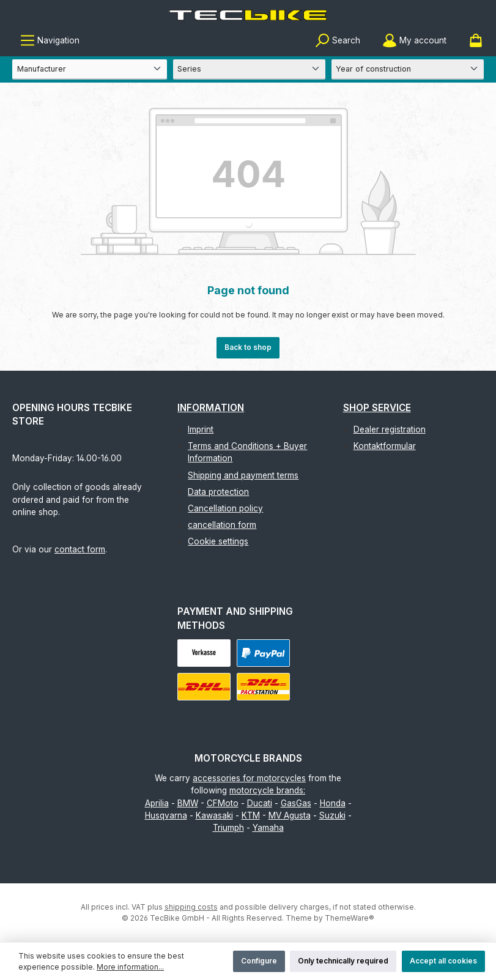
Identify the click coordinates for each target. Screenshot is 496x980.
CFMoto (223, 803)
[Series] (249, 69)
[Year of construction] (408, 69)
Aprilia (157, 803)
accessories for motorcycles (249, 778)
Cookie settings (218, 541)
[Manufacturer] (90, 69)
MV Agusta (290, 815)
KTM (251, 815)
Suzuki (332, 815)
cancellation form (222, 525)
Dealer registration (390, 429)
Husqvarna (166, 815)
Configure (259, 961)
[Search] (338, 41)
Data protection (218, 492)
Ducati (260, 803)
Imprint (201, 429)
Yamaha (268, 828)
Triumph (228, 828)
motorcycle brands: (267, 790)
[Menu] (50, 41)
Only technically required (343, 961)
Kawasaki (214, 815)
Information (211, 408)
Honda (333, 803)
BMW (188, 803)
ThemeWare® (350, 918)
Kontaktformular (385, 446)
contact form (80, 549)
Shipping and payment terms (243, 475)
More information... (130, 967)
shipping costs (191, 907)
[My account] (414, 41)
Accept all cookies (443, 961)
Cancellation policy (225, 508)
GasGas (296, 803)
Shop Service (377, 408)
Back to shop (248, 347)
